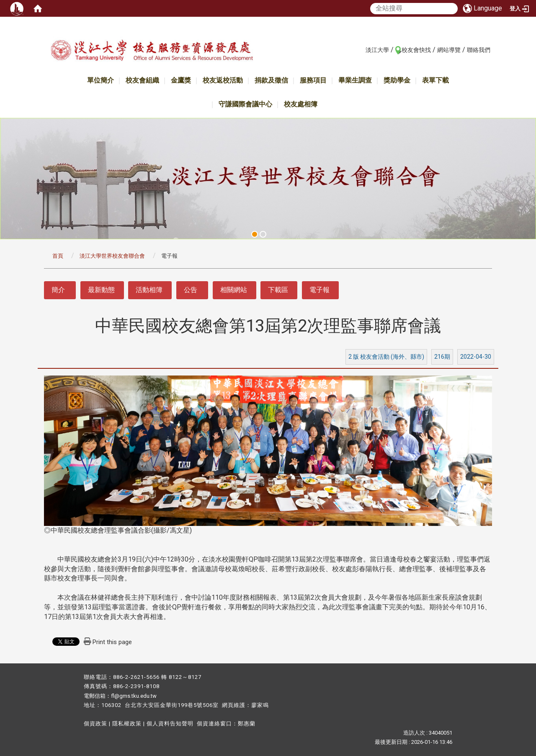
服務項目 (313, 80)
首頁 (58, 256)
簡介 (58, 290)
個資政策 (95, 724)
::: (361, 49)
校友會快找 (416, 50)
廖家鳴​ (260, 705)
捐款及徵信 (271, 80)
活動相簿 (149, 290)
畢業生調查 (355, 80)
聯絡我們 (479, 50)
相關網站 (234, 290)
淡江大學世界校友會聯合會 (112, 256)
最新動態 (101, 290)
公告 (191, 290)
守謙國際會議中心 (245, 104)
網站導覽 (449, 50)
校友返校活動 (223, 80)
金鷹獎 (181, 80)
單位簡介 (100, 80)
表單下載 (435, 80)
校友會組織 (142, 80)
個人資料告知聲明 (170, 724)
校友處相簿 (301, 104)
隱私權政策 (127, 724)
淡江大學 (377, 50)
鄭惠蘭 (247, 724)
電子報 (320, 290)
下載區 (278, 290)
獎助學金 (397, 80)
